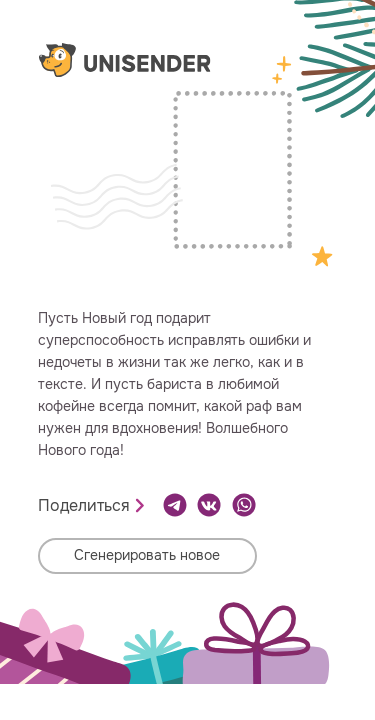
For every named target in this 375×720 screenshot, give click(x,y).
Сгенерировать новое (147, 555)
